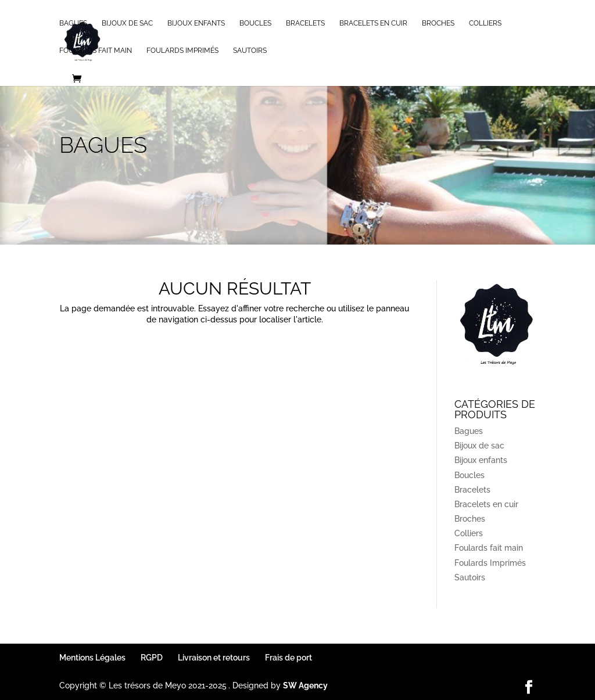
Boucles (255, 23)
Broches (438, 23)
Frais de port (288, 658)
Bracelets (305, 23)
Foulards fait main (96, 51)
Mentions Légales (92, 658)
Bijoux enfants (196, 23)
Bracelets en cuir (373, 23)
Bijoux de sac (127, 23)
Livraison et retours (214, 658)
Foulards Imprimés (182, 51)
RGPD (152, 658)
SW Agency (305, 685)
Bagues (73, 23)
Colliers (485, 23)
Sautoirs (250, 51)
